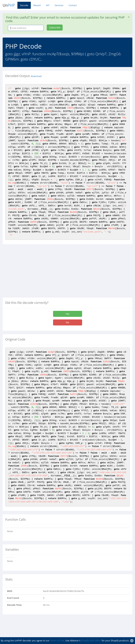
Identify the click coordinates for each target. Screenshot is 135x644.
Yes (67, 314)
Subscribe (55, 27)
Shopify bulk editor (91, 640)
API (48, 5)
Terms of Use (57, 640)
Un (9, 5)
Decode (24, 5)
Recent (37, 5)
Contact (73, 5)
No (68, 322)
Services (59, 5)
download (36, 76)
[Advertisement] (32, 272)
